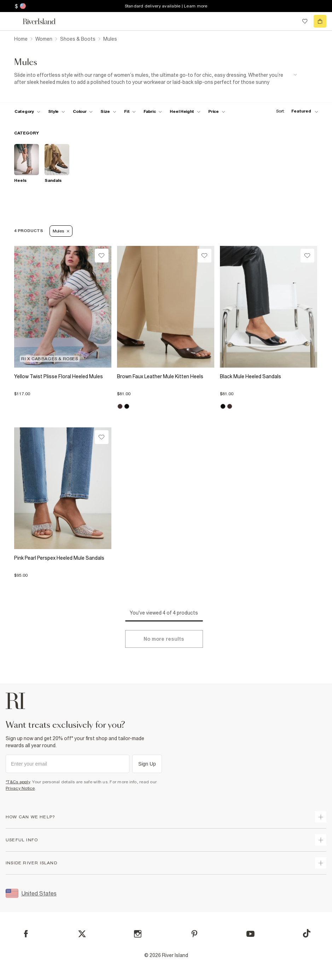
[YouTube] (251, 934)
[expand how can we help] (321, 817)
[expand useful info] (321, 840)
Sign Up (147, 764)
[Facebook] (26, 934)
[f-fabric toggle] (153, 111)
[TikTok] (307, 933)
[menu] (12, 21)
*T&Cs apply (18, 782)
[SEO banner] (156, 79)
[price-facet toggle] (217, 111)
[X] (82, 934)
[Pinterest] (194, 934)
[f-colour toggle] (83, 111)
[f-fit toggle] (130, 111)
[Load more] (164, 639)
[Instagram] (138, 934)
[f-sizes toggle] (108, 111)
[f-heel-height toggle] (185, 111)
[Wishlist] (102, 256)
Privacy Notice (20, 788)
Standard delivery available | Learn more (166, 6)
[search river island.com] (290, 21)
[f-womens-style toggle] (57, 111)
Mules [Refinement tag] (61, 231)
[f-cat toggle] (27, 111)
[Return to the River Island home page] (44, 21)
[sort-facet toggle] (295, 111)
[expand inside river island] (321, 863)
